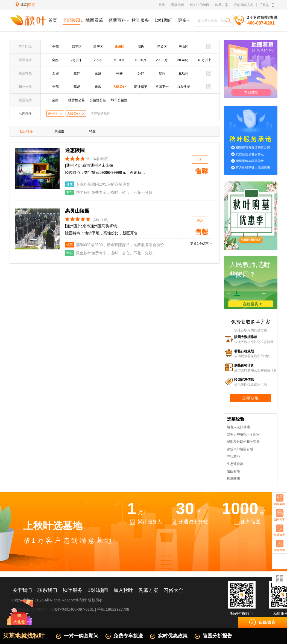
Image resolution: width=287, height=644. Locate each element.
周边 (141, 47)
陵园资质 (25, 100)
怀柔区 (162, 47)
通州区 (119, 47)
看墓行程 (177, 5)
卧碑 (141, 73)
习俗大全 (174, 590)
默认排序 (26, 131)
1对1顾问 (98, 590)
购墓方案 (222, 5)
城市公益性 (119, 100)
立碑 (77, 73)
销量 (92, 131)
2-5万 (98, 60)
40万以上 (204, 60)
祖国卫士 (162, 87)
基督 (77, 87)
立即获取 (251, 398)
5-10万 (119, 60)
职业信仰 (25, 87)
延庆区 (98, 47)
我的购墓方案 (244, 5)
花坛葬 (183, 73)
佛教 (98, 87)
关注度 (59, 131)
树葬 (119, 73)
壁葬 (162, 73)
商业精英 (141, 87)
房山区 (183, 47)
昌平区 (77, 47)
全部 (55, 47)
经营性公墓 (77, 100)
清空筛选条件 (100, 114)
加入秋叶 (123, 590)
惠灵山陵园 (77, 211)
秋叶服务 (72, 590)
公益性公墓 (98, 100)
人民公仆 (119, 87)
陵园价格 (25, 60)
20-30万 (162, 60)
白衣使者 (183, 87)
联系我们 (47, 590)
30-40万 (183, 60)
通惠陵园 (75, 150)
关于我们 (22, 590)
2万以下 (77, 60)
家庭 (98, 73)
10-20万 (141, 60)
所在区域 (25, 47)
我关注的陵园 (200, 5)
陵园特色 (25, 73)
